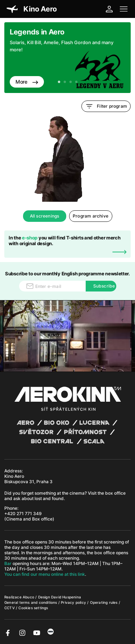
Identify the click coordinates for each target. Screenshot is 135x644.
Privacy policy (74, 602)
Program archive (91, 216)
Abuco (28, 597)
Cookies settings (33, 608)
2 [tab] (65, 82)
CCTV (10, 608)
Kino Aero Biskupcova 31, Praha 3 (28, 479)
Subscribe (104, 286)
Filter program (106, 106)
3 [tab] (71, 82)
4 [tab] (76, 82)
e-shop (30, 238)
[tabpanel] (67, 58)
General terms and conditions (31, 602)
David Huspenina (66, 597)
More (27, 82)
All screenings (45, 216)
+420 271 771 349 (23, 514)
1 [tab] (59, 82)
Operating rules (104, 602)
